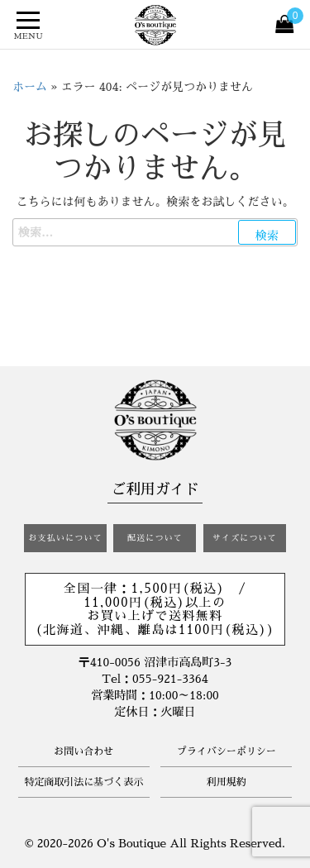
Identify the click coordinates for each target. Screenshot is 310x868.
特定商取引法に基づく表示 (83, 782)
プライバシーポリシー (227, 751)
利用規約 (227, 782)
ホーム (30, 87)
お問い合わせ (83, 751)
